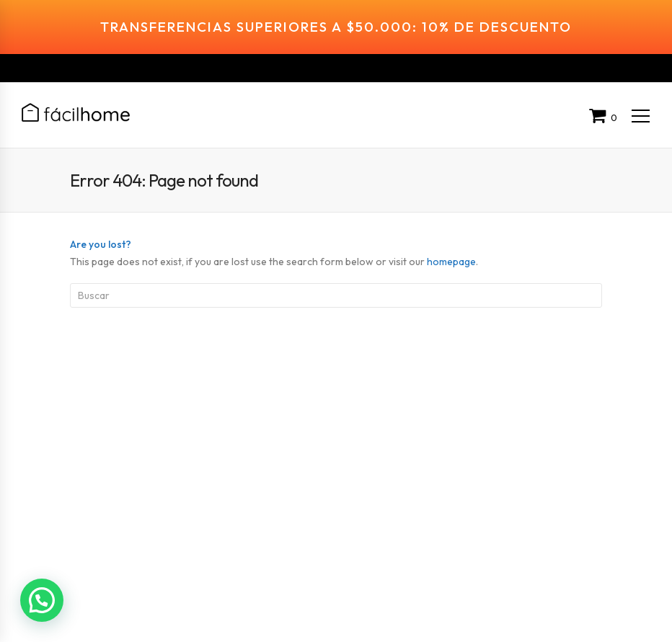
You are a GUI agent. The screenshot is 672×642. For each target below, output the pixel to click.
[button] (42, 600)
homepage (451, 233)
